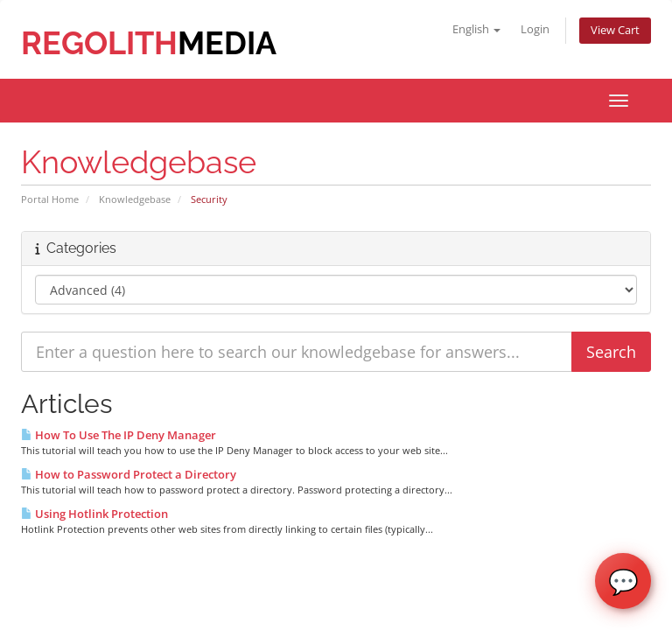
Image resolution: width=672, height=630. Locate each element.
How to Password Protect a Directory (129, 474)
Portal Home (50, 199)
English (476, 29)
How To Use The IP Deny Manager (119, 435)
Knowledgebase (135, 199)
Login (535, 29)
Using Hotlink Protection (94, 514)
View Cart (615, 30)
